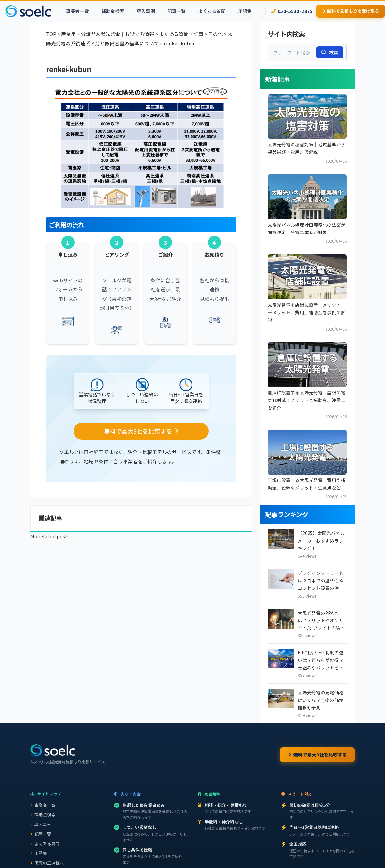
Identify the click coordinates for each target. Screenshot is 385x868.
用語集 (245, 11)
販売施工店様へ (47, 863)
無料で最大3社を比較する (317, 755)
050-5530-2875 (292, 11)
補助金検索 (113, 11)
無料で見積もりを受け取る (351, 11)
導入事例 (146, 11)
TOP (51, 34)
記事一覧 (176, 11)
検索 (330, 52)
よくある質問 (212, 11)
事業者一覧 (77, 11)
